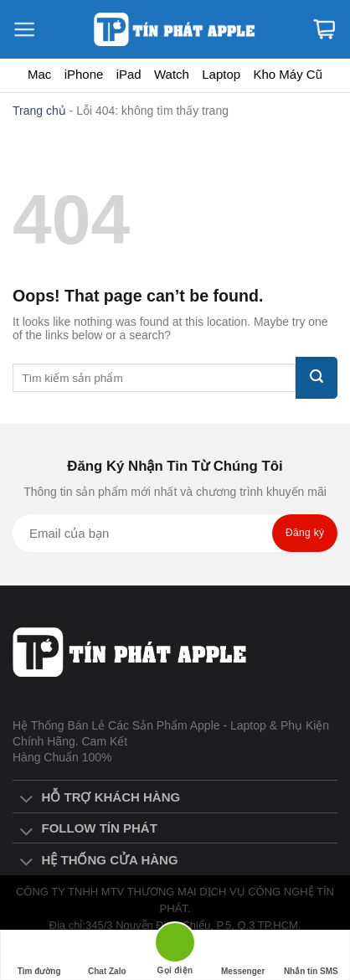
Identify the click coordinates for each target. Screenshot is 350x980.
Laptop (221, 74)
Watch (172, 74)
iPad (129, 74)
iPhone (84, 74)
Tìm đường (39, 955)
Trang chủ (39, 111)
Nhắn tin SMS (311, 955)
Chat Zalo (107, 955)
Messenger (243, 955)
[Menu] (33, 29)
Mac (39, 74)
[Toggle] (26, 800)
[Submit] (317, 378)
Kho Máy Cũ (288, 74)
